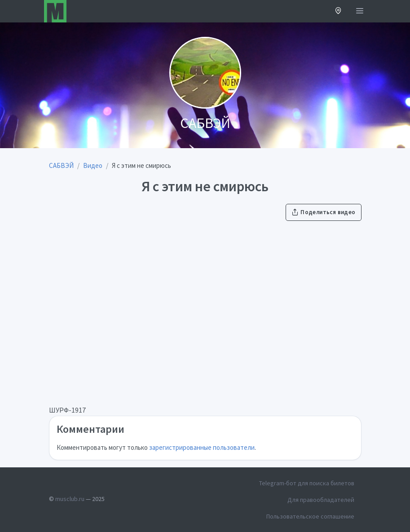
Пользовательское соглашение (310, 516)
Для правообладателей (321, 500)
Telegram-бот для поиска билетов (307, 483)
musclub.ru (70, 499)
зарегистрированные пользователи (202, 447)
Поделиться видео (323, 212)
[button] (338, 11)
